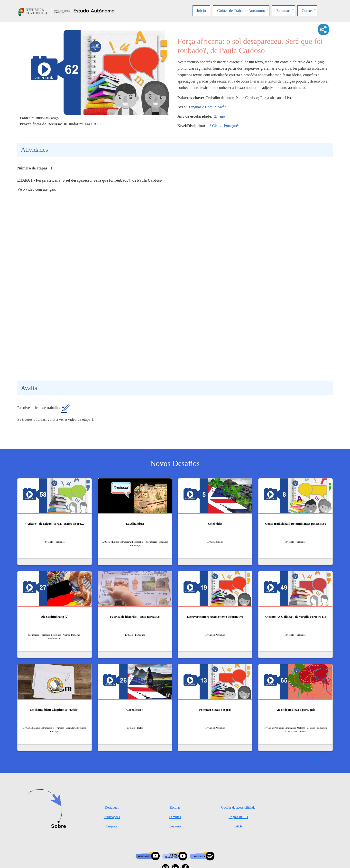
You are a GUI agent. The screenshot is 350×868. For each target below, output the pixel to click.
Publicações (112, 817)
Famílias (175, 817)
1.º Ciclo (214, 126)
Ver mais (320, 760)
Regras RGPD (238, 817)
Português (232, 126)
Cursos (307, 11)
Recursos (283, 11)
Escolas (175, 807)
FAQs (238, 826)
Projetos (112, 826)
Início (201, 11)
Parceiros (175, 826)
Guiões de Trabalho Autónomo (241, 11)
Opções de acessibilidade (238, 807)
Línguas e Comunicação (208, 107)
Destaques (112, 807)
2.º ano (220, 116)
